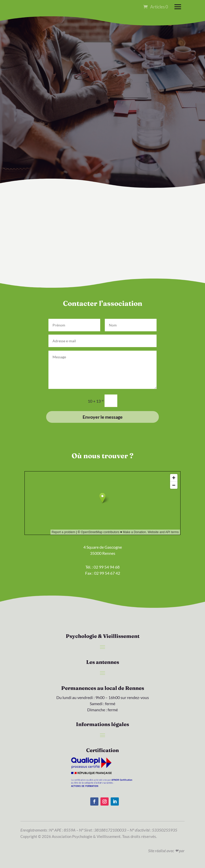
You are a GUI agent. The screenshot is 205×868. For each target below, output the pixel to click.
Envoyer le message (103, 417)
